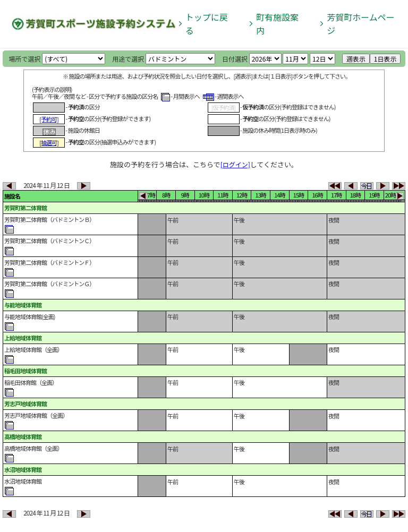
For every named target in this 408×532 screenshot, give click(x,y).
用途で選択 (128, 59)
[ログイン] (235, 164)
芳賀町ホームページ (361, 24)
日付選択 (235, 59)
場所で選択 (25, 59)
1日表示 (385, 59)
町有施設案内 (277, 24)
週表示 (356, 59)
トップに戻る (207, 24)
